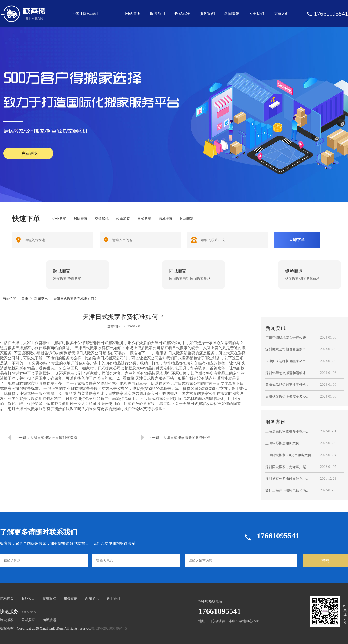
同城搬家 (28, 620)
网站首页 (133, 14)
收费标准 (182, 14)
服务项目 (158, 14)
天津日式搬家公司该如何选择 (54, 438)
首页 (25, 299)
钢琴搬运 (49, 620)
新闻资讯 (232, 14)
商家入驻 (281, 14)
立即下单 (297, 240)
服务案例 (207, 14)
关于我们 (256, 14)
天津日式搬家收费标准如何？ (75, 299)
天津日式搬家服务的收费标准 (186, 438)
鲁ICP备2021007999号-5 (109, 628)
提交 (325, 561)
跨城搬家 (7, 620)
